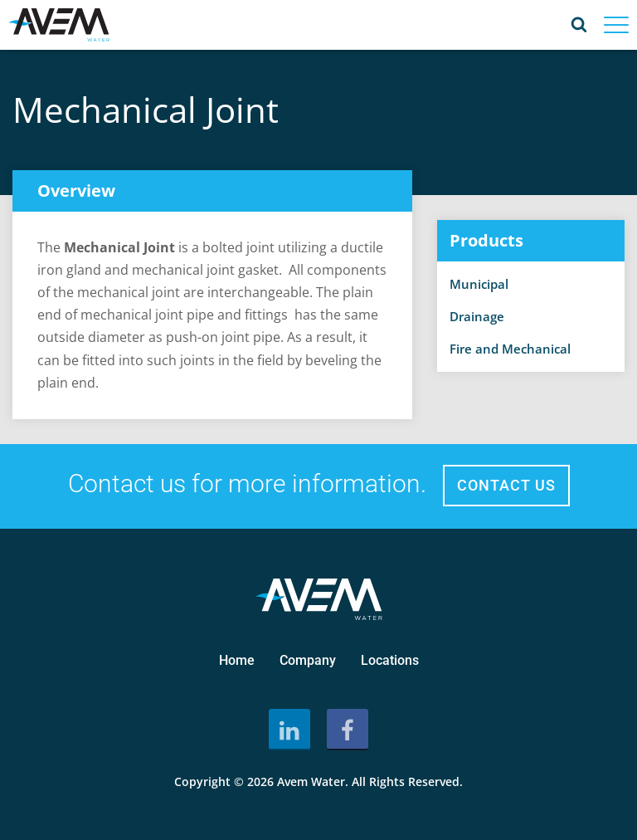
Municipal (479, 284)
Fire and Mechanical (510, 349)
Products (486, 240)
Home (237, 660)
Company (308, 660)
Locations (390, 660)
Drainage (477, 316)
